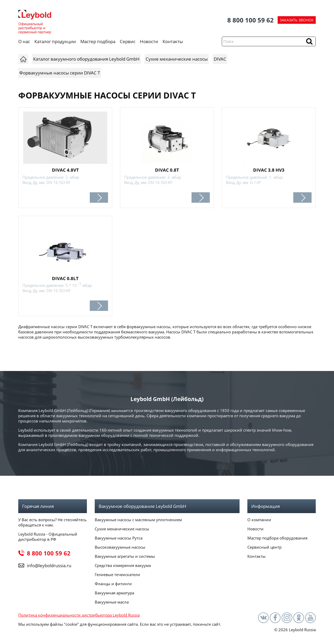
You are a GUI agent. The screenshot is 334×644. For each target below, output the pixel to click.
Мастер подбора (98, 41)
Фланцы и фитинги (113, 584)
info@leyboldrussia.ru (49, 565)
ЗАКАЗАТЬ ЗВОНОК (297, 20)
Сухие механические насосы (122, 529)
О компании (259, 520)
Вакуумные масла (112, 602)
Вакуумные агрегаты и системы (125, 556)
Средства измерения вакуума (123, 565)
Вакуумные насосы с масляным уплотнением (138, 520)
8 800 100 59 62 (250, 20)
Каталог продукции (55, 41)
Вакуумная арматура (114, 593)
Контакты (173, 41)
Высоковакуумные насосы (120, 547)
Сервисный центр (264, 547)
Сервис (128, 41)
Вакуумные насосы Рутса (119, 538)
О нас (24, 41)
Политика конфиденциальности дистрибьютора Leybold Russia (79, 615)
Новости (149, 41)
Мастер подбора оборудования (277, 538)
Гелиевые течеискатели (117, 575)
